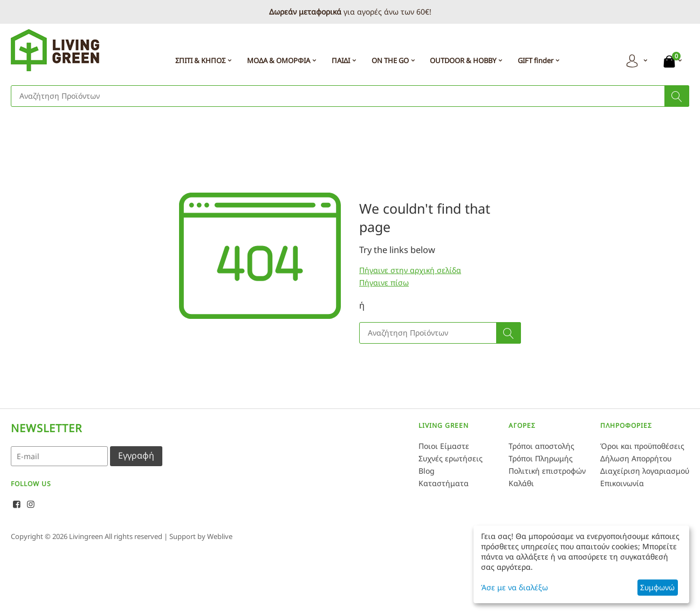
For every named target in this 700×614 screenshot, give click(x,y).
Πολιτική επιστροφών (547, 471)
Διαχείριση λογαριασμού (645, 471)
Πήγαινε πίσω (384, 282)
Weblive (220, 536)
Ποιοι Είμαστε (444, 446)
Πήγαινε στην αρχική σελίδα (410, 270)
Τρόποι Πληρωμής (541, 458)
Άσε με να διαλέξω (514, 587)
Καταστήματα (444, 483)
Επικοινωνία (622, 483)
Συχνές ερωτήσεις (451, 458)
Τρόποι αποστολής (541, 446)
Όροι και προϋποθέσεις (642, 446)
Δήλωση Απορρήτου (636, 458)
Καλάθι (521, 483)
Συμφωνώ (657, 587)
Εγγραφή (136, 455)
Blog (427, 471)
